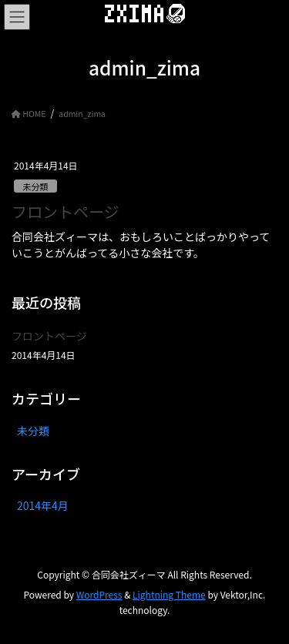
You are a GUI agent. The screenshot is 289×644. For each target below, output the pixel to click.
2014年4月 (43, 505)
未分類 (35, 186)
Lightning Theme (169, 594)
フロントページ (66, 211)
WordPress (99, 594)
